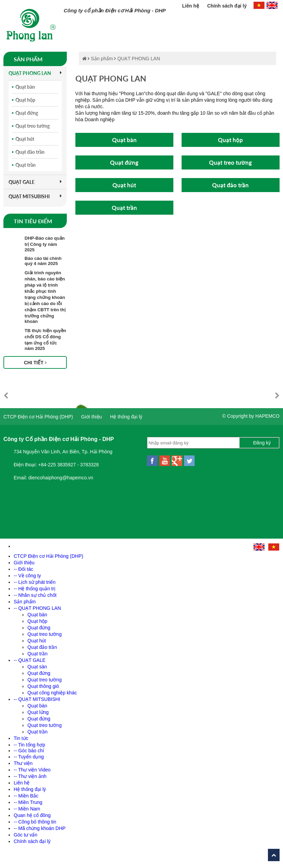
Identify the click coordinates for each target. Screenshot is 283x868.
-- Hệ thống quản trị (35, 589)
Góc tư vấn (26, 835)
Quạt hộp (25, 100)
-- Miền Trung (28, 802)
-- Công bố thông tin (35, 822)
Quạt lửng (38, 712)
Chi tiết (35, 363)
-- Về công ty (27, 576)
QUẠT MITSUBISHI (35, 196)
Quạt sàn (37, 667)
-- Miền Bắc (26, 796)
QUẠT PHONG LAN (35, 73)
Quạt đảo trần (30, 152)
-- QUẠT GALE (30, 660)
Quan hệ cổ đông (32, 815)
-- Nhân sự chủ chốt (35, 595)
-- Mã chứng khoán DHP (40, 828)
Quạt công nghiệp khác (52, 693)
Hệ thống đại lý (126, 417)
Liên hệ (191, 6)
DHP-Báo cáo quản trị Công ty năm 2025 (45, 244)
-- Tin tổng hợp (29, 745)
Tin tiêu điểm (33, 221)
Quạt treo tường (33, 126)
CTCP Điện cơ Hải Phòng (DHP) (38, 417)
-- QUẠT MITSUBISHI (37, 699)
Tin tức (21, 738)
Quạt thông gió (43, 686)
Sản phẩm (28, 59)
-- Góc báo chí (29, 751)
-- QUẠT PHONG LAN (37, 608)
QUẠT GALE (35, 182)
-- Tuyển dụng (29, 757)
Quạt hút (25, 139)
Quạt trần (26, 165)
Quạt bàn (25, 87)
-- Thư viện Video (32, 770)
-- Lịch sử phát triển (35, 582)
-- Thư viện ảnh (30, 776)
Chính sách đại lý (227, 6)
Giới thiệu (92, 417)
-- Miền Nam (27, 809)
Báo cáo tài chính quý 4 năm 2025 (43, 261)
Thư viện (23, 763)
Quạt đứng (27, 113)
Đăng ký (262, 443)
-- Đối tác (23, 569)
